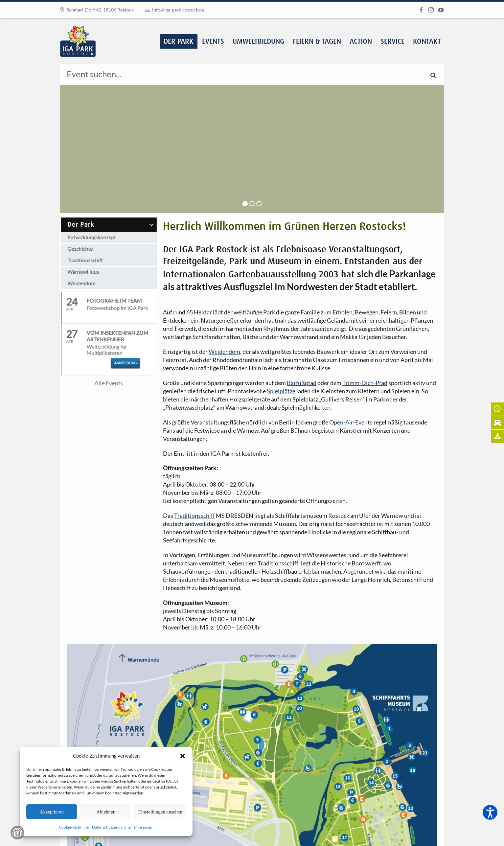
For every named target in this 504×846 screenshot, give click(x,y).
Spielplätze (281, 391)
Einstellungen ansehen (160, 812)
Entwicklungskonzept (86, 237)
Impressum (144, 827)
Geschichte (74, 249)
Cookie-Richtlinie (74, 827)
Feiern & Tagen (317, 42)
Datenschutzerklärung (111, 827)
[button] (183, 756)
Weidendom (76, 283)
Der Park (179, 42)
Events (213, 42)
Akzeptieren (52, 812)
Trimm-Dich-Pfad (365, 383)
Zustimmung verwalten (17, 833)
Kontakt (427, 42)
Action (361, 42)
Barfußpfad (302, 383)
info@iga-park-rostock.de (178, 10)
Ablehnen (106, 812)
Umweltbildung (258, 42)
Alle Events (103, 383)
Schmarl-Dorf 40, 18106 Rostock (100, 10)
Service (392, 42)
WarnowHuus (78, 272)
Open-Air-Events (351, 422)
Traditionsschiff (79, 260)
